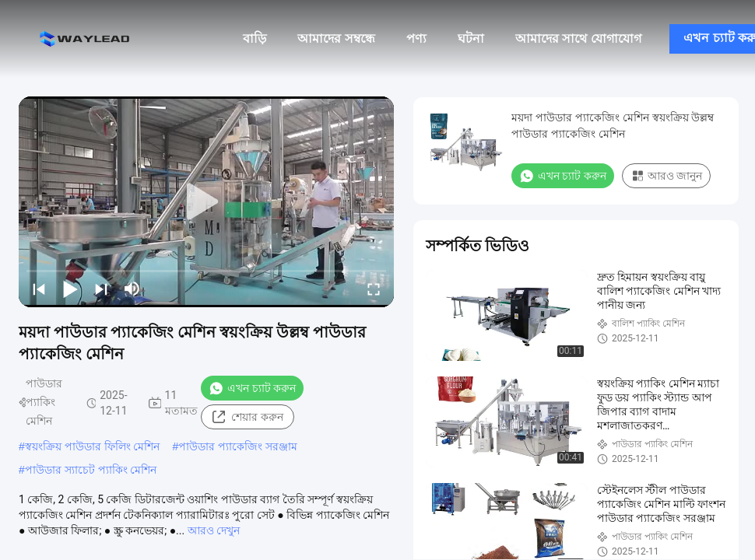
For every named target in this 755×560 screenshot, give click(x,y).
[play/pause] (70, 289)
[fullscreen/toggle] (374, 289)
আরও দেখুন (214, 530)
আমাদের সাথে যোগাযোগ (578, 38)
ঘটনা (471, 38)
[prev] (39, 289)
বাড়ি (255, 38)
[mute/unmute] (132, 289)
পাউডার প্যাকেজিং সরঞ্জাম (238, 446)
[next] (101, 289)
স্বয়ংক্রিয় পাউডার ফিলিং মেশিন (93, 446)
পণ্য (416, 38)
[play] (206, 202)
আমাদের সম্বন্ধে (336, 38)
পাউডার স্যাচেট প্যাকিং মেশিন (91, 470)
